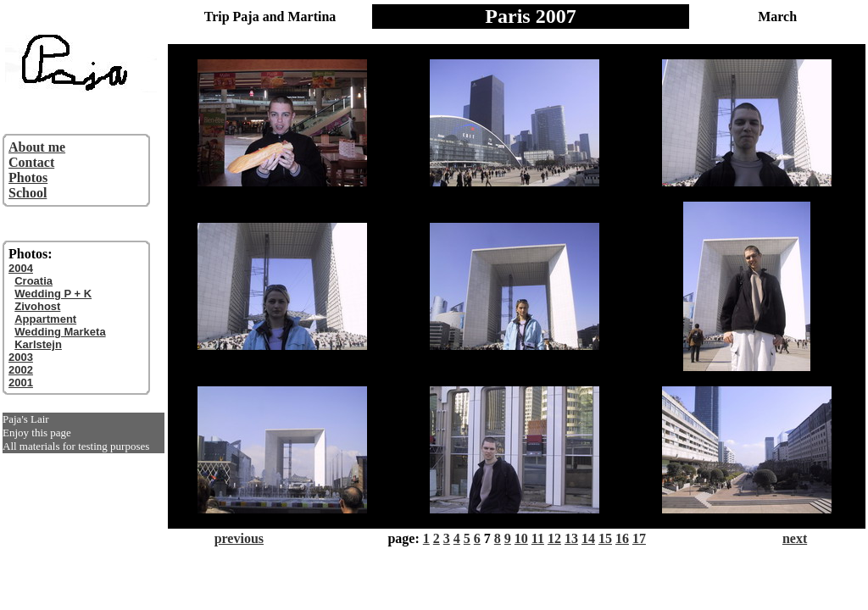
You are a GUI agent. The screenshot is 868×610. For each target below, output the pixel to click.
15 (605, 538)
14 (588, 538)
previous (239, 538)
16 (622, 538)
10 (521, 538)
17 (639, 538)
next (795, 538)
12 (554, 538)
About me (37, 147)
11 (538, 538)
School (28, 193)
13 (571, 538)
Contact (31, 162)
